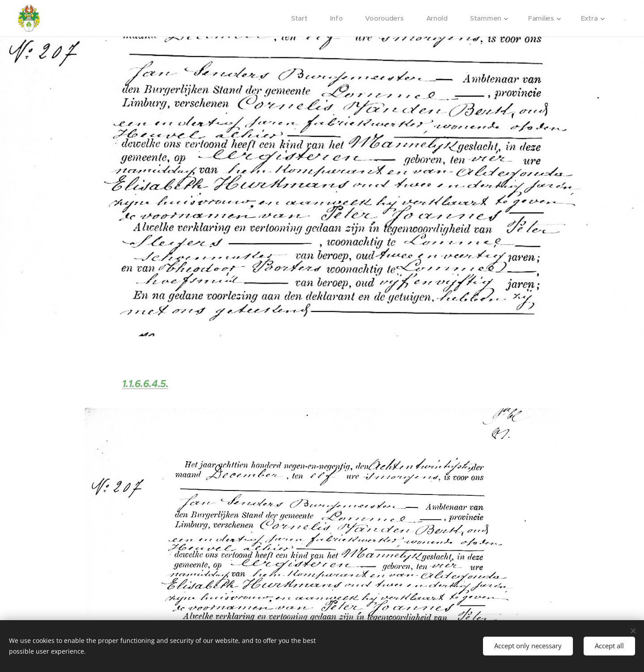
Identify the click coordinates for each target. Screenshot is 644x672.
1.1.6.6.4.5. (145, 384)
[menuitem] (298, 18)
